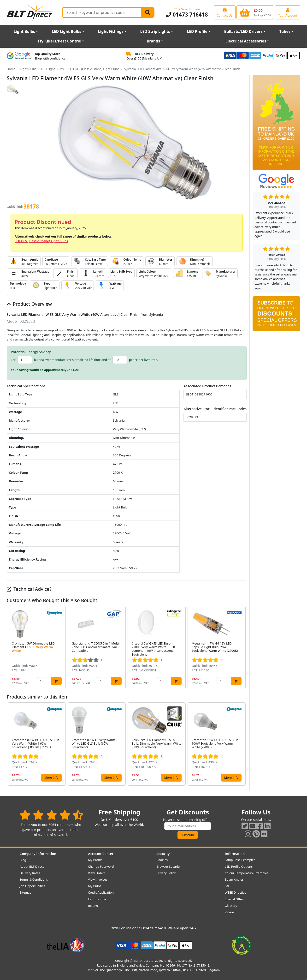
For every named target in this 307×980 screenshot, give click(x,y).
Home (11, 69)
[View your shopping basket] (255, 12)
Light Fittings (111, 31)
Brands (153, 41)
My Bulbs (95, 886)
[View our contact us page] (225, 12)
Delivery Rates (30, 873)
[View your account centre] (288, 12)
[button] (243, 648)
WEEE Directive (235, 892)
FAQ (228, 886)
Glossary (231, 906)
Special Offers (235, 899)
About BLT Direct (32, 866)
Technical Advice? (29, 589)
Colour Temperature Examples (247, 873)
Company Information (38, 854)
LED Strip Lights (155, 31)
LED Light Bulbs (67, 31)
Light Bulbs (24, 31)
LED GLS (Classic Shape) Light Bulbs (94, 69)
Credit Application (101, 892)
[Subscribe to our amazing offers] (188, 826)
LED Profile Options (239, 866)
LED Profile (197, 31)
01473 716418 (187, 15)
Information (235, 854)
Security (163, 854)
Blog (23, 860)
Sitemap (26, 892)
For (13, 360)
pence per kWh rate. (144, 360)
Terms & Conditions (34, 879)
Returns (94, 906)
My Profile (95, 860)
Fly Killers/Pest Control (60, 41)
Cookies (162, 860)
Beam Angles (234, 879)
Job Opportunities (32, 886)
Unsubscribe (97, 899)
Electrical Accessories (246, 41)
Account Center (101, 854)
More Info (51, 777)
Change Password (101, 866)
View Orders (97, 873)
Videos (230, 912)
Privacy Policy (166, 873)
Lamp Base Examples (240, 860)
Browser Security (168, 866)
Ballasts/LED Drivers (243, 31)
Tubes (285, 31)
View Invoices (98, 879)
